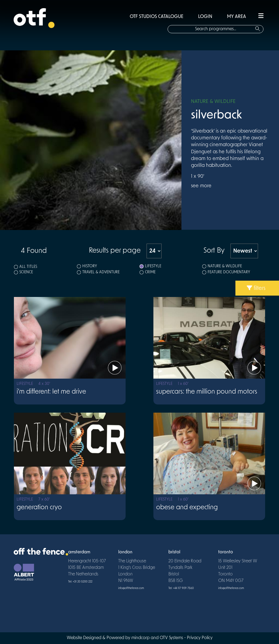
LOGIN (205, 17)
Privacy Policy (200, 638)
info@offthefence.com (131, 588)
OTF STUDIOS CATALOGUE (157, 17)
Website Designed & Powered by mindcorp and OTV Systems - (127, 638)
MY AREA (236, 17)
